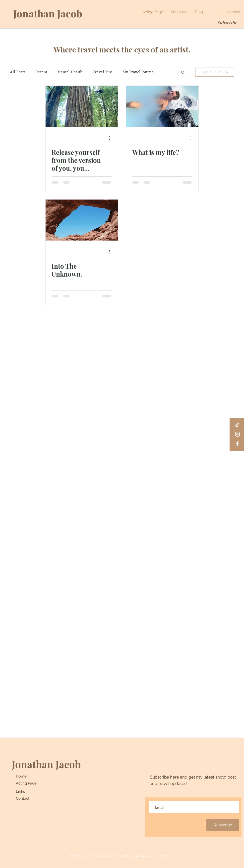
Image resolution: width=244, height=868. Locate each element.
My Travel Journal (139, 72)
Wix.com (167, 856)
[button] (183, 73)
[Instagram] (237, 434)
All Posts (18, 72)
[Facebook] (237, 444)
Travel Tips (103, 72)
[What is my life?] (162, 106)
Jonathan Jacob (46, 764)
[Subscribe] (227, 23)
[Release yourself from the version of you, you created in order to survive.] (82, 106)
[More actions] (111, 138)
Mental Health (70, 72)
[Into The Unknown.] (82, 220)
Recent (41, 72)
